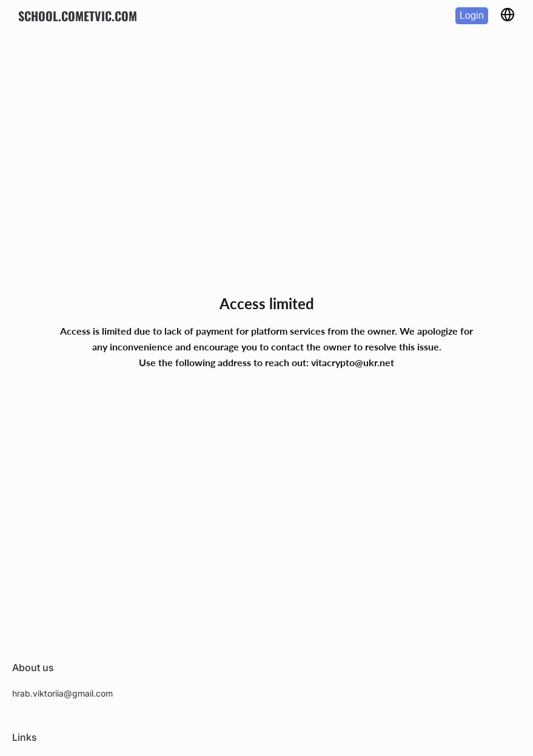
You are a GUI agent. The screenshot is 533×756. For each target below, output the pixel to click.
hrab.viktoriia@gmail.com (62, 693)
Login (472, 15)
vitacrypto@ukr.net (353, 362)
